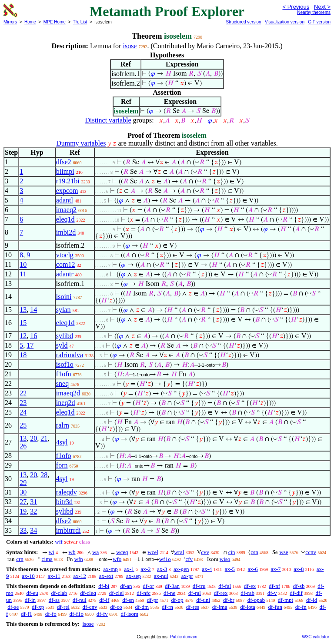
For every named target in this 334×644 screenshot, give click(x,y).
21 (44, 438)
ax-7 (276, 569)
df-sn (128, 600)
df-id (312, 600)
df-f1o (77, 614)
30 (23, 492)
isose (130, 46)
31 (33, 502)
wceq (122, 552)
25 (23, 425)
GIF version (319, 22)
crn (20, 559)
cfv (189, 559)
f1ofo (64, 456)
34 (33, 530)
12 (23, 336)
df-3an (172, 586)
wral (179, 552)
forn (62, 465)
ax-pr (187, 576)
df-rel (63, 607)
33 (23, 530)
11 (23, 274)
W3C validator (316, 637)
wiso (225, 559)
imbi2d (66, 232)
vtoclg (65, 255)
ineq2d (66, 403)
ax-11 (54, 576)
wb (72, 552)
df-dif (296, 593)
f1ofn (64, 374)
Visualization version (285, 22)
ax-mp (111, 569)
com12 (66, 264)
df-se (13, 607)
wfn (79, 559)
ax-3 (162, 569)
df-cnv (90, 607)
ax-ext (106, 576)
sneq (62, 383)
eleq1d (65, 219)
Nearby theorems (314, 12)
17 (30, 345)
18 (23, 355)
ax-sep (134, 576)
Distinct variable (108, 120)
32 (33, 511)
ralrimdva (70, 355)
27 (23, 502)
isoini (64, 297)
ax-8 (299, 569)
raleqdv (67, 492)
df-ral (195, 593)
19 (23, 511)
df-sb (299, 586)
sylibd (65, 336)
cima (47, 559)
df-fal (225, 586)
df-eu (32, 593)
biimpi (65, 171)
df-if (104, 600)
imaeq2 (66, 210)
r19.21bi (68, 181)
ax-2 (145, 569)
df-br (229, 600)
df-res (193, 607)
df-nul (80, 600)
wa (95, 552)
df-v (272, 593)
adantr (65, 274)
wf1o (165, 559)
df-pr (153, 600)
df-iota (248, 607)
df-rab (247, 593)
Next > (322, 7)
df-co (116, 607)
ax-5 (230, 569)
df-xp (38, 607)
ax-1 (129, 569)
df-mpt (286, 600)
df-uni (203, 600)
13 (23, 310)
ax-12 (80, 576)
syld (62, 345)
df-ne (169, 593)
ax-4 (207, 569)
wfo (117, 559)
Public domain (184, 637)
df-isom (130, 614)
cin (232, 552)
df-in (30, 600)
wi (52, 552)
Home (30, 22)
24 (23, 412)
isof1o (65, 364)
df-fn (301, 607)
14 (33, 310)
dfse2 (64, 162)
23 (23, 403)
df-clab (59, 593)
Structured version (243, 22)
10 (23, 264)
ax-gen (181, 569)
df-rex (221, 593)
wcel (153, 552)
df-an (126, 586)
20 (33, 438)
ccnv (311, 552)
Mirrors (10, 22)
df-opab (256, 600)
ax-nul (161, 576)
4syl (62, 442)
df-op (177, 600)
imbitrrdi (68, 530)
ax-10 (28, 576)
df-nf (274, 586)
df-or (148, 586)
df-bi (104, 586)
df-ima (220, 607)
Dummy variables (81, 143)
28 (44, 475)
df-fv (102, 614)
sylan (63, 310)
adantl (65, 200)
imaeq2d (68, 393)
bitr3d (64, 502)
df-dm (142, 607)
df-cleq (88, 593)
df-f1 (27, 614)
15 (23, 323)
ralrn (63, 425)
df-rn (167, 607)
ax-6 (253, 569)
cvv (205, 552)
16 (33, 336)
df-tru (199, 586)
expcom (67, 191)
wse (284, 552)
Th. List (80, 22)
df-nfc (144, 593)
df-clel (117, 593)
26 (23, 446)
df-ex (250, 586)
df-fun (276, 607)
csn (254, 552)
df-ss (54, 600)
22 (23, 393)
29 (23, 483)
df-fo (51, 614)
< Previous (296, 7)
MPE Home (55, 22)
